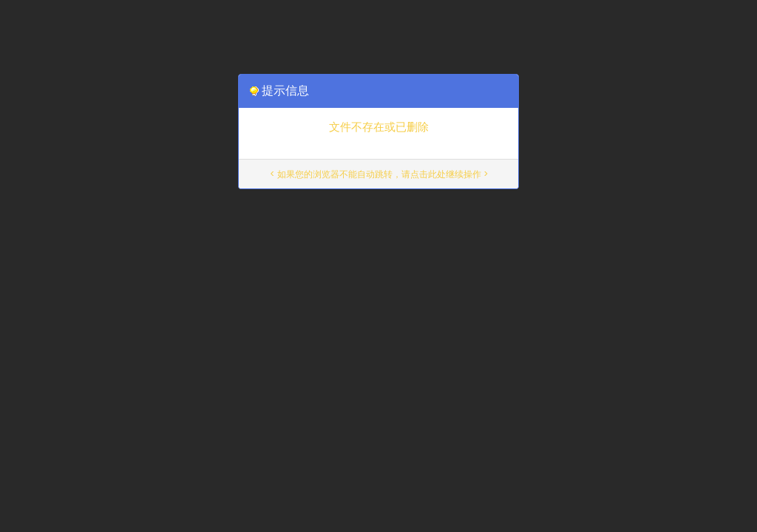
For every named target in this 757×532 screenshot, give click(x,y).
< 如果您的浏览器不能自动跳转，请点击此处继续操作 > (379, 174)
